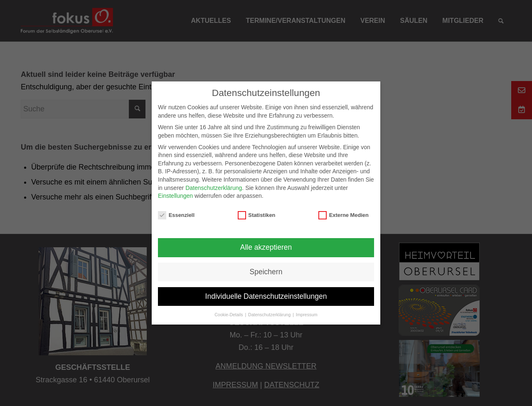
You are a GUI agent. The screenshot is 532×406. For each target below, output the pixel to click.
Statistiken (257, 215)
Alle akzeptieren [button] (266, 247)
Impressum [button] (307, 315)
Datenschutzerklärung (214, 188)
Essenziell (176, 215)
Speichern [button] (266, 272)
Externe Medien (344, 215)
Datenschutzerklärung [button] (270, 315)
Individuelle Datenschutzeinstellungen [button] (266, 296)
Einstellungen (175, 196)
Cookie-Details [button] (229, 315)
